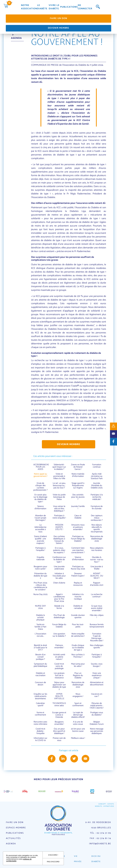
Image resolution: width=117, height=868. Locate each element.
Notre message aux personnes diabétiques (97, 731)
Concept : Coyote (106, 804)
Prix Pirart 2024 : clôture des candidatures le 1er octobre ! (40, 586)
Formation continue (97, 466)
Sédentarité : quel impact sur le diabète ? (59, 467)
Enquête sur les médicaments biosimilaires (40, 696)
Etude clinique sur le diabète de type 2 (78, 648)
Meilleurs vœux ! (78, 738)
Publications (69, 7)
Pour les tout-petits (78, 626)
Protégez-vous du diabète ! (97, 714)
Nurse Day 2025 (40, 594)
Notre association (29, 7)
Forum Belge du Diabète (59, 626)
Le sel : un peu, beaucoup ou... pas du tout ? (59, 486)
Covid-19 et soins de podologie (59, 666)
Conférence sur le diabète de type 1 (59, 560)
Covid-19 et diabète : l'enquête (40, 731)
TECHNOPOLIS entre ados (59, 704)
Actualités (13, 838)
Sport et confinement (78, 704)
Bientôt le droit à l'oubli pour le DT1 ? (40, 648)
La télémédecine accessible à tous (40, 528)
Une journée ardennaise (59, 568)
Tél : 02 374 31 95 (101, 833)
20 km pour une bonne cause (78, 730)
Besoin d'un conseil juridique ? (40, 657)
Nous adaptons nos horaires (97, 549)
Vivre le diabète (54, 7)
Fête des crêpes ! (97, 616)
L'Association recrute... (41, 635)
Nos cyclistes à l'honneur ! (78, 656)
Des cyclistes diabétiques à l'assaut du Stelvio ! (59, 540)
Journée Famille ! (78, 508)
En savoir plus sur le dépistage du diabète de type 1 (40, 498)
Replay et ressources (78, 584)
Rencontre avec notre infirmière (41, 723)
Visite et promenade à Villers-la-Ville (59, 476)
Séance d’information (40, 508)
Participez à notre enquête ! (59, 517)
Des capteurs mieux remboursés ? (97, 518)
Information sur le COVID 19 (40, 739)
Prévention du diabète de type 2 (40, 576)
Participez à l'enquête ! (40, 549)
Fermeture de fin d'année (97, 508)
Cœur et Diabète (78, 517)
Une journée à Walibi (97, 568)
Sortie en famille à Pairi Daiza (40, 627)
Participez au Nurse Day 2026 (78, 568)
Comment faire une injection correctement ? (78, 550)
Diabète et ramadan (78, 607)
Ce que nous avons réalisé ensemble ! (97, 608)
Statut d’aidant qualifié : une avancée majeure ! (41, 540)
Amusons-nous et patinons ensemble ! (78, 527)
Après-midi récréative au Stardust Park (97, 476)
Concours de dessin (40, 684)
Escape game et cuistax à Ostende (59, 715)
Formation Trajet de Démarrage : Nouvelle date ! (97, 637)
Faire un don (58, 18)
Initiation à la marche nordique (78, 597)
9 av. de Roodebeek (98, 822)
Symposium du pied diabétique (40, 665)
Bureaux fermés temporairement (97, 626)
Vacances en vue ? (97, 695)
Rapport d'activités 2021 (97, 584)
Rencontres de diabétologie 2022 (78, 685)
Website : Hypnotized (104, 806)
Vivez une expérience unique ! (97, 676)
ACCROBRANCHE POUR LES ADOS (41, 467)
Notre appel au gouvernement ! (40, 475)
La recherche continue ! (97, 596)
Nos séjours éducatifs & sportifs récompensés (97, 528)
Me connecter (85, 7)
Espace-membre (16, 828)
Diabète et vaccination (40, 674)
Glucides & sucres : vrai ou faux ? (97, 560)
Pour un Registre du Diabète (78, 676)
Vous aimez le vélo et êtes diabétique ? (59, 509)
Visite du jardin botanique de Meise (59, 497)
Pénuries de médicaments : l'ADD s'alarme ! (97, 706)
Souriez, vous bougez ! (97, 665)
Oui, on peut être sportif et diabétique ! (59, 731)
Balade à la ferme (59, 607)
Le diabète (42, 7)
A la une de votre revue (78, 723)
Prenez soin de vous (59, 739)
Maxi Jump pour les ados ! (78, 665)
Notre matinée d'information (78, 475)
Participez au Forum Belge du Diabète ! (78, 539)
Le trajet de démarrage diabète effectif (78, 715)
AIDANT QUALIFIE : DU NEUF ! (97, 576)
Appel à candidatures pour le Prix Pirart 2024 (59, 598)
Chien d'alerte (59, 583)
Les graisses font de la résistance (59, 676)
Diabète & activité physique (41, 618)
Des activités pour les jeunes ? (78, 497)
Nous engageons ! (78, 695)
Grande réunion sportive (78, 616)
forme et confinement (40, 714)
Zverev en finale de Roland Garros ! (78, 467)
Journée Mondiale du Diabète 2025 (97, 486)
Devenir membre (58, 28)
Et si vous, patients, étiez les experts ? (59, 550)
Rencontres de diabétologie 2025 (97, 539)
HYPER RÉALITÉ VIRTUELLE (59, 696)
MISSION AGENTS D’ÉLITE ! (59, 527)
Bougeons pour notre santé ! (40, 568)
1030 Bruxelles (101, 828)
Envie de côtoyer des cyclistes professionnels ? (40, 487)
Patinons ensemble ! (59, 647)
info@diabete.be (100, 844)
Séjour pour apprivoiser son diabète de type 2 (59, 686)
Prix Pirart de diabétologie (59, 616)
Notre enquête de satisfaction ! (78, 635)
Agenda (11, 844)
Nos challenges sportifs (97, 647)
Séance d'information (78, 558)
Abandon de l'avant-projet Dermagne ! (41, 518)
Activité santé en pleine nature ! (59, 657)
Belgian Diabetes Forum (97, 723)
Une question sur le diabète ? (59, 635)
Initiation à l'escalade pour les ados (59, 576)
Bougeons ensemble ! (59, 723)
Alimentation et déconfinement (97, 684)
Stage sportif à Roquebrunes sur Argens (78, 486)
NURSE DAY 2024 (40, 607)
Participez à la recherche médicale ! (97, 497)
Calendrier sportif (40, 704)
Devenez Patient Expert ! (78, 575)
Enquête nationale (40, 558)
